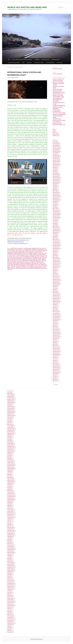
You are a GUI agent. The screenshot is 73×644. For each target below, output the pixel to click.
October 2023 (56, 163)
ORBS (40, 262)
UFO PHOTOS (60, 63)
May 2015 (55, 307)
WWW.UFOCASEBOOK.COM (59, 125)
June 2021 (55, 204)
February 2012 (56, 365)
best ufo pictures (26, 251)
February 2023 (56, 175)
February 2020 (56, 228)
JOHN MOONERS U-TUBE (58, 97)
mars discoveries (14, 261)
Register (55, 130)
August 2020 (55, 219)
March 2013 (55, 346)
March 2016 (55, 293)
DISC (46, 253)
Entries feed (55, 133)
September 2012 (56, 354)
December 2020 (56, 213)
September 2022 (56, 182)
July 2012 (55, 357)
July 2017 (55, 269)
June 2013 (55, 341)
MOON (37, 261)
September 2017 (56, 266)
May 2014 (55, 325)
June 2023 (55, 169)
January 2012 (56, 366)
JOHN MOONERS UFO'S (58, 98)
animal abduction (41, 250)
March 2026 (55, 142)
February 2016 (56, 294)
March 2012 (55, 363)
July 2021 (55, 203)
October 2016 (56, 282)
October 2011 (56, 371)
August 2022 (55, 184)
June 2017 (55, 271)
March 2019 (55, 240)
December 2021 (56, 195)
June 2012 (55, 359)
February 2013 (56, 347)
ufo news (16, 250)
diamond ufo (42, 253)
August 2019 (55, 232)
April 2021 (55, 207)
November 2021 (56, 197)
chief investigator (22, 252)
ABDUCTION (14, 248)
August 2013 (55, 338)
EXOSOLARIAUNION (57, 91)
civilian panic (31, 252)
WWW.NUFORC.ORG (57, 123)
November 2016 (56, 281)
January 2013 (56, 349)
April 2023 (55, 172)
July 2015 (55, 304)
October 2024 (56, 159)
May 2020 (55, 223)
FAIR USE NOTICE (45, 60)
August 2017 (55, 268)
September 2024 (56, 160)
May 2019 (55, 237)
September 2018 (56, 248)
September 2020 (56, 217)
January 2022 (56, 194)
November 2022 (56, 179)
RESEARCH (29, 63)
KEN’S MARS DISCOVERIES (14, 63)
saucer (41, 263)
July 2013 (55, 340)
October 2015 (56, 300)
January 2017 (56, 278)
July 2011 (55, 375)
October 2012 (56, 353)
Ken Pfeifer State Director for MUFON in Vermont (32, 258)
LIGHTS (39, 260)
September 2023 (56, 164)
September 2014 (56, 319)
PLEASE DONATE (57, 110)
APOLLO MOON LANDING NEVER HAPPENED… (23, 60)
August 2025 (55, 153)
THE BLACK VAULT (57, 119)
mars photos (20, 261)
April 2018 (55, 256)
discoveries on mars (16, 255)
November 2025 (56, 148)
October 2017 (56, 265)
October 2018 (56, 247)
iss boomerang (18, 257)
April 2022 (55, 189)
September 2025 (56, 151)
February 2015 (56, 312)
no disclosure (33, 262)
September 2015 (56, 301)
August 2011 (55, 374)
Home (9, 60)
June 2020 (55, 222)
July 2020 (55, 220)
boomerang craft (14, 252)
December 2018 (56, 244)
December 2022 (56, 178)
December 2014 (56, 315)
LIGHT (36, 260)
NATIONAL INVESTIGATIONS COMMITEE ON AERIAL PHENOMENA (59, 107)
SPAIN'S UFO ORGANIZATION (59, 114)
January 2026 (56, 145)
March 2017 (55, 275)
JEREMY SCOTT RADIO (58, 95)
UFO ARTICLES (10, 250)
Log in (54, 131)
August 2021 (55, 201)
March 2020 (55, 226)
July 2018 (55, 251)
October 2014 (56, 318)
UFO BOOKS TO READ (39, 63)
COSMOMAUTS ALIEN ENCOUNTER (15, 253)
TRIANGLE (23, 266)
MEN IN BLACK (26, 261)
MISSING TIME (35, 248)
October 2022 (56, 181)
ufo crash (36, 266)
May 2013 (55, 343)
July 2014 (55, 322)
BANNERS (37, 60)
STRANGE (43, 265)
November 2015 (56, 298)
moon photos (10, 262)
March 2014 (55, 328)
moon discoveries (42, 261)
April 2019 (55, 238)
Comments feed (56, 134)
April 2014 (55, 326)
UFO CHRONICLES (57, 122)
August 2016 (55, 285)
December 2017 (56, 262)
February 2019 (56, 241)
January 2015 (56, 313)
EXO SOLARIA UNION (57, 69)
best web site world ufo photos (36, 251)
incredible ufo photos (28, 248)
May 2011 (55, 378)
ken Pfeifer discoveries (35, 257)
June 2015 (55, 306)
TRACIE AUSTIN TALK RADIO (59, 120)
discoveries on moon (25, 255)
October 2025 (56, 150)
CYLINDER (30, 253)
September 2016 (56, 284)
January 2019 (56, 243)
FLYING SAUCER (33, 255)
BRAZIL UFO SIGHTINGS (58, 82)
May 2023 (55, 170)
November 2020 (56, 215)
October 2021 (56, 198)
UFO (45, 248)
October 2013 (56, 335)
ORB (37, 262)
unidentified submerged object (22, 267)
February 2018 (56, 259)
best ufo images (12, 251)
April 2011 (55, 379)
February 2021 (56, 210)
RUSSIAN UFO (28, 263)
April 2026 (55, 141)
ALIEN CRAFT (34, 250)
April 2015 (55, 309)
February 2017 (56, 276)
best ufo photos (20, 248)
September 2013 (56, 337)
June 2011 (55, 377)
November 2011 (56, 369)
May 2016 (55, 290)
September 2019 (56, 231)
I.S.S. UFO (18, 256)
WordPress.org (56, 136)
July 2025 (55, 154)
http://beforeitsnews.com (58, 94)
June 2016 (55, 288)
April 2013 (55, 344)
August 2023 (55, 166)
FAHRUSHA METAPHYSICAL (59, 92)
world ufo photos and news (21, 268)
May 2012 (55, 360)
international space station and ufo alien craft (38, 256)
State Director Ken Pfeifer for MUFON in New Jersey (30, 265)
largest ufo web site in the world (28, 260)
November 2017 (56, 263)
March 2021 (55, 209)
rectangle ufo (22, 263)
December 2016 (56, 279)
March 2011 (55, 381)
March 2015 (55, 310)
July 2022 (55, 185)
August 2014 (55, 321)
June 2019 (55, 235)
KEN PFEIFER (27, 257)
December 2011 (56, 368)
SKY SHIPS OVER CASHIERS (59, 113)
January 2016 (56, 296)
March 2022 (55, 191)
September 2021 (56, 200)
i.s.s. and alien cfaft (11, 256)
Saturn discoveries (35, 263)
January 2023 (56, 176)
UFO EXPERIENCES (50, 63)
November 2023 (56, 162)
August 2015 (55, 303)
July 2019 (55, 234)
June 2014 (55, 323)
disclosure (9, 255)
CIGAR (27, 252)
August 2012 (55, 356)
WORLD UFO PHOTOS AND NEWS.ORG (27, 7)
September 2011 (56, 372)
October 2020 (56, 216)
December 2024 (56, 156)
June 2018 (55, 253)
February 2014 (56, 329)
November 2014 (56, 316)
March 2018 (55, 257)
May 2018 (55, 254)
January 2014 (56, 331)
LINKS (23, 63)
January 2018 (56, 260)
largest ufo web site (17, 260)
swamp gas (13, 266)
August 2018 (55, 250)
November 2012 (56, 352)
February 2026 (56, 144)
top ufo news (41, 248)
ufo (27, 266)
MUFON (15, 262)
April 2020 (55, 225)
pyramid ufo (10, 263)
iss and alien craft (11, 257)
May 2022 (55, 188)
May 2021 (55, 206)
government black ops (41, 255)
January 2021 (56, 212)
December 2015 (56, 297)
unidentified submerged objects (35, 267)
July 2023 (55, 167)
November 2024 (56, 157)
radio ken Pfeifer (16, 263)
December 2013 (56, 332)
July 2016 (55, 287)
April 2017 (55, 273)
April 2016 (55, 291)
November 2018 (56, 245)
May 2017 (55, 272)
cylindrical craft (36, 253)
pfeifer (43, 262)
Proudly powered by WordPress (36, 639)
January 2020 (56, 229)
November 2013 (56, 334)
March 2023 (55, 173)
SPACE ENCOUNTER (15, 265)
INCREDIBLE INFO (56, 60)
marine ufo (44, 260)
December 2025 (56, 147)
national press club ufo (21, 262)
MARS (9, 261)
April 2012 (55, 362)
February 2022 (56, 192)
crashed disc (25, 253)
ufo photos (20, 250)
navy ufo (28, 262)
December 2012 (56, 350)
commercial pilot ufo (39, 252)
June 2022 (55, 187)
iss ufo (23, 257)
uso (42, 267)
